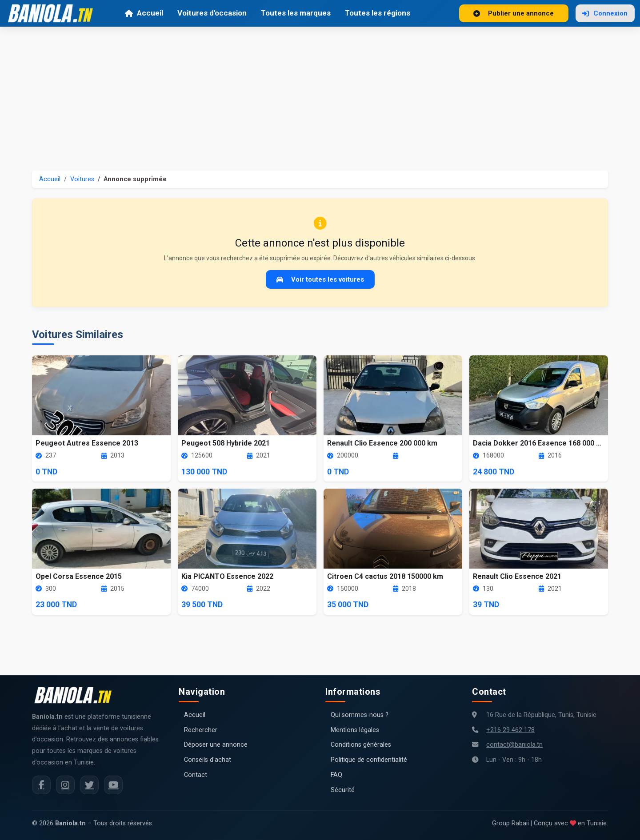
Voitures (82, 179)
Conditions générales (361, 745)
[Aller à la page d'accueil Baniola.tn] (76, 695)
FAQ (336, 775)
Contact (196, 775)
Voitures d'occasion (212, 13)
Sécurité (343, 790)
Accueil (144, 13)
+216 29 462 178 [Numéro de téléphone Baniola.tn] (510, 730)
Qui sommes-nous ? (360, 715)
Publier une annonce (514, 13)
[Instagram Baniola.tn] (65, 785)
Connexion (605, 13)
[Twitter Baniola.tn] (89, 785)
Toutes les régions (378, 13)
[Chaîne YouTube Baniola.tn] (113, 785)
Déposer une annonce (216, 745)
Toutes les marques (296, 13)
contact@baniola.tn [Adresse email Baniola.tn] (514, 745)
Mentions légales (355, 730)
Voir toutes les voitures (320, 279)
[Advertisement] (320, 93)
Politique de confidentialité (369, 760)
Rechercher (201, 730)
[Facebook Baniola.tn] (41, 785)
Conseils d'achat (208, 760)
